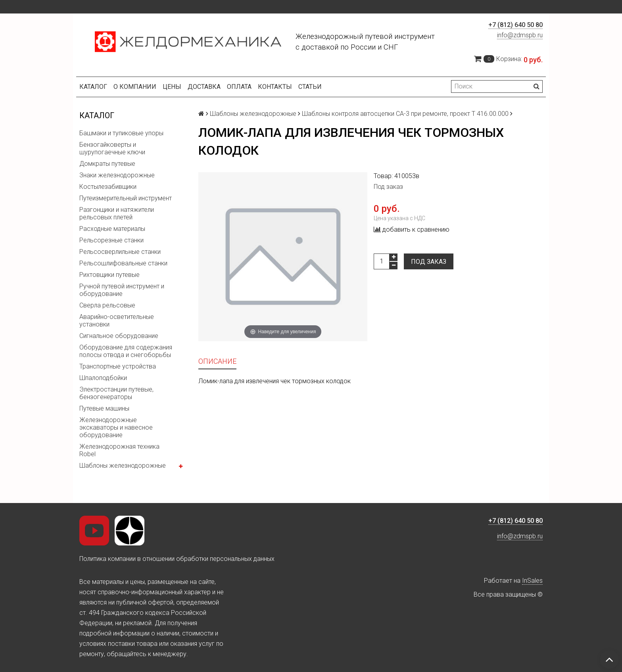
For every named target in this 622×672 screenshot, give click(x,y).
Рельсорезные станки (111, 240)
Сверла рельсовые (107, 305)
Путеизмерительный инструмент (126, 198)
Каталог (93, 87)
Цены (172, 87)
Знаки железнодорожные (117, 175)
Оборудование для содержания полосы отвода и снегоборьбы (126, 351)
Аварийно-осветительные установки (117, 321)
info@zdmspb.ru (520, 35)
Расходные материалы (112, 229)
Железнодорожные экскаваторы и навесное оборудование (116, 427)
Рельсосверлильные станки (120, 252)
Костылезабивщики (108, 187)
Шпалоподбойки (103, 378)
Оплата (239, 87)
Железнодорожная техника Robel (119, 450)
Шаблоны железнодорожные (123, 466)
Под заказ (429, 262)
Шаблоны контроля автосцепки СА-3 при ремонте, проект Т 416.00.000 (405, 114)
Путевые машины (104, 408)
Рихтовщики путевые (109, 275)
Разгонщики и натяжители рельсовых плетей (117, 213)
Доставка (204, 87)
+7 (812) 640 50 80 (515, 25)
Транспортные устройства (118, 366)
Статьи (310, 87)
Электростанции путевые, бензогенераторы (116, 393)
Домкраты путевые (107, 164)
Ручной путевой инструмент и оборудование (122, 290)
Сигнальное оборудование (119, 336)
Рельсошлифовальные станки (123, 263)
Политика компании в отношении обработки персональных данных (177, 559)
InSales (532, 581)
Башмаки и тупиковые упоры (121, 133)
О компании (135, 87)
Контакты (275, 87)
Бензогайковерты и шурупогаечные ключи (112, 148)
